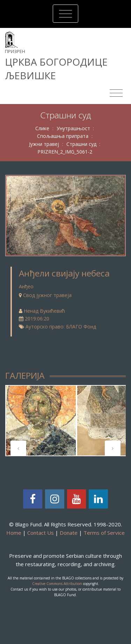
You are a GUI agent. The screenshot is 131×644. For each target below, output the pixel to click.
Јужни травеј (44, 144)
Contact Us (41, 533)
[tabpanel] (41, 421)
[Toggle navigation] (65, 14)
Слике (42, 128)
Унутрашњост (73, 128)
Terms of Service (104, 533)
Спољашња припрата (63, 136)
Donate (69, 533)
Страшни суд (81, 144)
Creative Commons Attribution (57, 584)
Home (14, 533)
